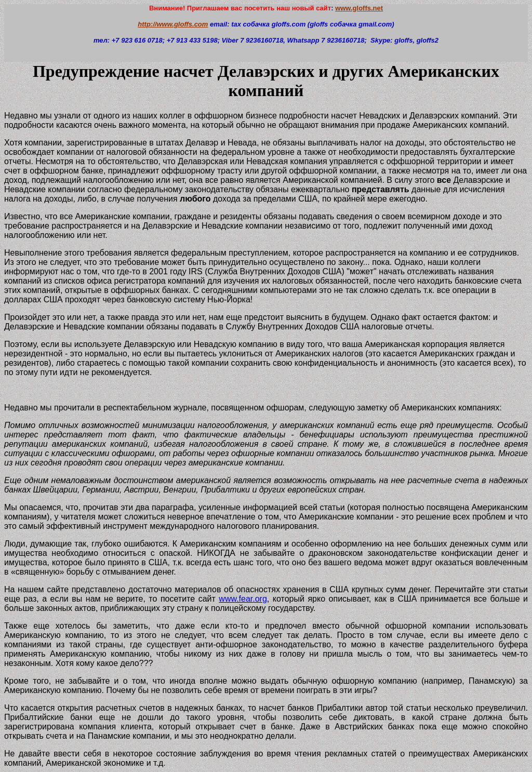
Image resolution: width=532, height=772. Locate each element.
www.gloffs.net (359, 8)
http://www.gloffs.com (173, 24)
